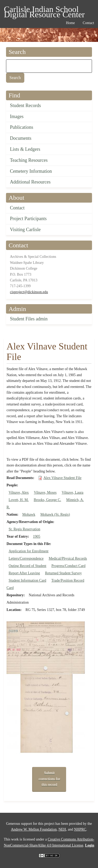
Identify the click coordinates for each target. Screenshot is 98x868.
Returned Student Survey (63, 573)
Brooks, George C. (47, 500)
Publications (22, 127)
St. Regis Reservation (24, 529)
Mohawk (29, 514)
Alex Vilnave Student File (62, 478)
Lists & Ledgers (25, 149)
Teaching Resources (29, 160)
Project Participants (28, 219)
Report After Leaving (24, 573)
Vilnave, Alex (19, 493)
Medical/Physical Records (68, 558)
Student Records (25, 105)
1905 (37, 536)
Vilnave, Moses (45, 493)
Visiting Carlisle (25, 230)
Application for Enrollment (28, 551)
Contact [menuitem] (88, 23)
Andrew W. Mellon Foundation (34, 829)
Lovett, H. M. (19, 500)
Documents (21, 138)
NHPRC (80, 829)
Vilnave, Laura (73, 493)
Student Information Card (27, 580)
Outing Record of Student (27, 566)
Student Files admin (29, 319)
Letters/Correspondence (26, 558)
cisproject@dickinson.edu (29, 292)
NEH (62, 829)
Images (17, 116)
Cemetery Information (31, 171)
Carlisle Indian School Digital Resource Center (44, 10)
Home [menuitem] (70, 23)
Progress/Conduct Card (68, 566)
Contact (17, 208)
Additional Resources (30, 182)
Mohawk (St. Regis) (55, 514)
